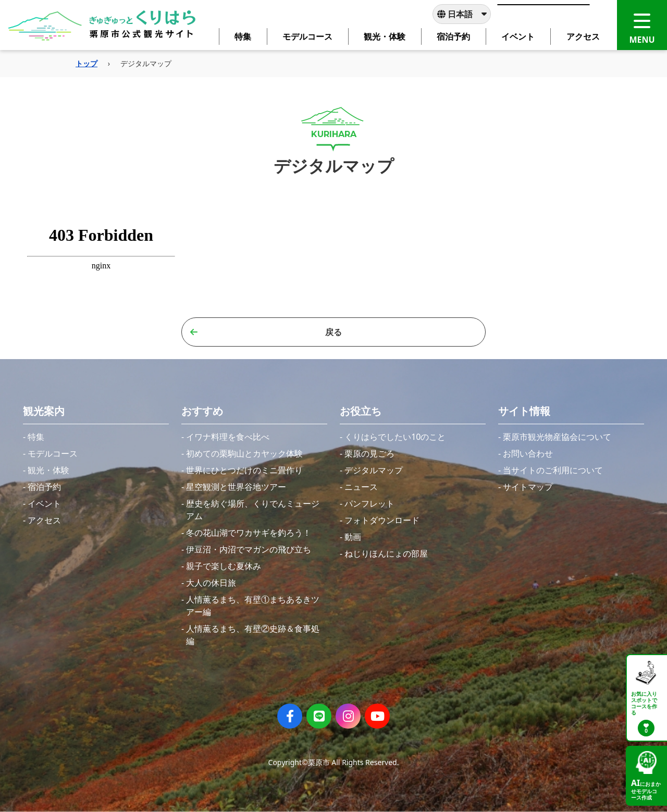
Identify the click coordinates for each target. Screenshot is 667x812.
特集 (36, 437)
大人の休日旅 (211, 583)
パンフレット (369, 503)
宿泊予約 (44, 487)
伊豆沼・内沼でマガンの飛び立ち (249, 549)
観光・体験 (48, 470)
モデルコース (53, 453)
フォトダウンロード (382, 520)
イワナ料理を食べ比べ (228, 437)
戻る (266, 332)
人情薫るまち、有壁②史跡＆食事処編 (253, 635)
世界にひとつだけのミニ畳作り (244, 470)
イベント (44, 503)
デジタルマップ (374, 470)
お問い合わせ (528, 453)
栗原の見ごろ (369, 453)
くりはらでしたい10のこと (395, 437)
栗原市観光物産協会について (557, 437)
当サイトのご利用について (553, 470)
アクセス (44, 520)
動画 (353, 537)
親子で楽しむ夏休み (224, 566)
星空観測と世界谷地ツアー (236, 487)
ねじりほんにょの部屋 (386, 553)
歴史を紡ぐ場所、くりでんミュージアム (253, 510)
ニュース (361, 487)
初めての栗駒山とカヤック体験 (244, 453)
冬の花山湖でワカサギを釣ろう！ (249, 533)
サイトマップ (528, 487)
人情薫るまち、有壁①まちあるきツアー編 (253, 606)
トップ (87, 63)
